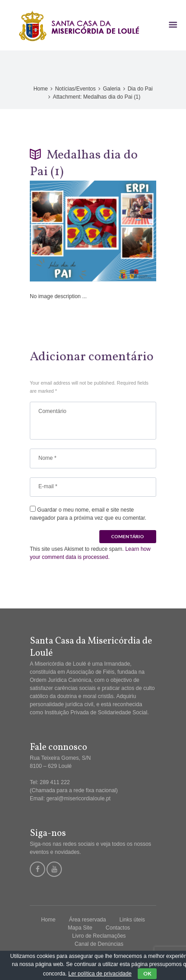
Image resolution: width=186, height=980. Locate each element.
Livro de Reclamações (99, 936)
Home (41, 89)
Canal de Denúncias (99, 944)
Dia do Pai (140, 89)
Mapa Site (80, 928)
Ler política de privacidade (100, 974)
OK (147, 973)
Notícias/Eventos (75, 89)
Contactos (118, 928)
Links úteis (132, 920)
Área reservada (88, 920)
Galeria (112, 89)
